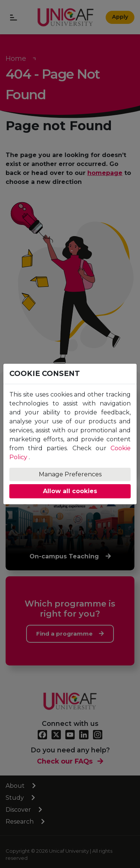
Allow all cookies (70, 491)
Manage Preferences (70, 474)
